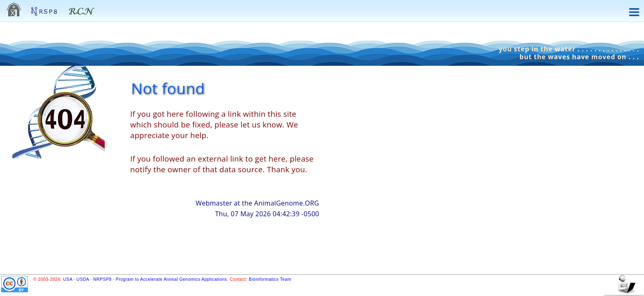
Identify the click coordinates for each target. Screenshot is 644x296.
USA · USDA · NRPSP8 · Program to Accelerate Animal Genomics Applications (145, 279)
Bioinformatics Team (270, 279)
